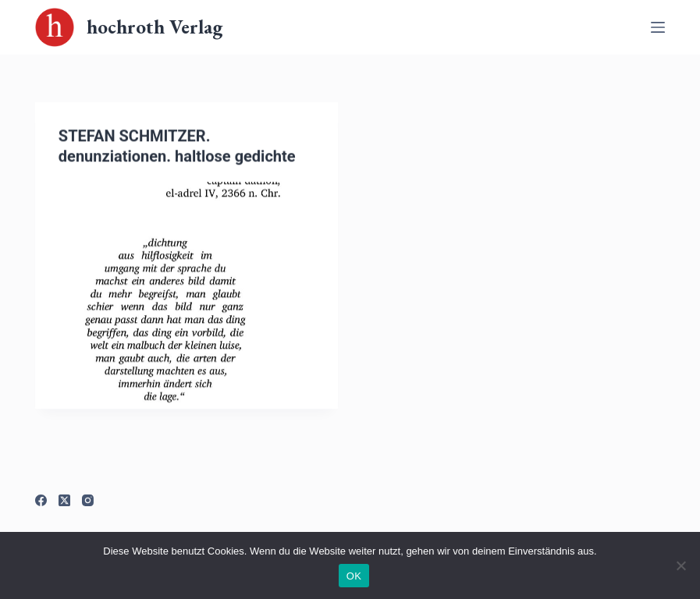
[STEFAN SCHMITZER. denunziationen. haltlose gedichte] (187, 297)
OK (354, 576)
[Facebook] (41, 500)
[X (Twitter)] (64, 500)
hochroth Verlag (155, 27)
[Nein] (680, 565)
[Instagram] (88, 500)
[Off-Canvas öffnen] (658, 27)
